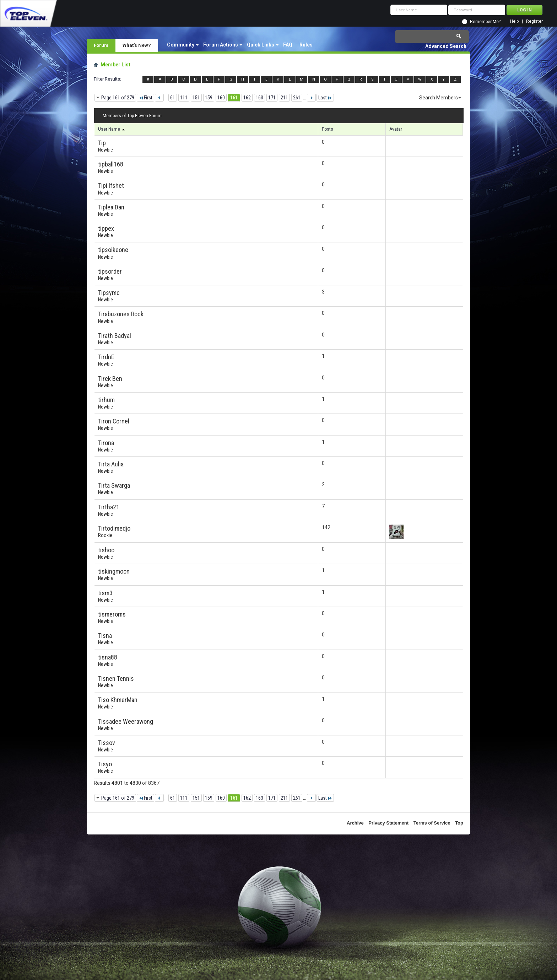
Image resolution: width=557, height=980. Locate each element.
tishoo (106, 550)
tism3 (105, 593)
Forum (101, 45)
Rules (306, 45)
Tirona (106, 443)
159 (209, 98)
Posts (328, 129)
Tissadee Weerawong (126, 721)
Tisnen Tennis (116, 678)
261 (297, 98)
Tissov (107, 743)
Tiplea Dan (111, 207)
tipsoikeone (113, 250)
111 (184, 98)
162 (247, 98)
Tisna (105, 636)
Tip (102, 143)
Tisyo (105, 764)
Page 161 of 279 (118, 98)
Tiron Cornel (114, 421)
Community (181, 45)
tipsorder (110, 271)
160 (221, 98)
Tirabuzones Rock (121, 314)
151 (196, 98)
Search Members (439, 98)
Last (325, 98)
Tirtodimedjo (114, 528)
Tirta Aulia (111, 464)
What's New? (137, 45)
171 (272, 98)
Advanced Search (446, 46)
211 (284, 98)
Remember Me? (485, 22)
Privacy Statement (388, 823)
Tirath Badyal (115, 336)
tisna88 (108, 657)
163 (259, 98)
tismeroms (112, 614)
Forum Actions (221, 45)
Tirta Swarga (114, 485)
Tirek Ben (110, 379)
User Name (112, 129)
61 (173, 98)
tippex (106, 228)
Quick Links (261, 45)
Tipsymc (109, 293)
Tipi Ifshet (111, 185)
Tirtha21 (109, 507)
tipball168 (111, 164)
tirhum (106, 400)
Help (514, 21)
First (145, 98)
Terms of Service (432, 823)
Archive (355, 823)
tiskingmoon (114, 571)
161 (234, 98)
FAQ (288, 45)
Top (459, 823)
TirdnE (106, 357)
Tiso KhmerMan (118, 700)
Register (534, 21)
